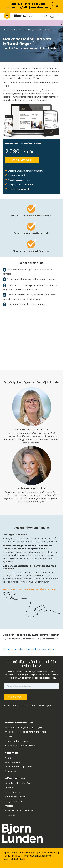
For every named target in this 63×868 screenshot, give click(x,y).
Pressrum (10, 788)
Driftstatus (10, 815)
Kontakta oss (16, 778)
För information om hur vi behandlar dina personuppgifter (27, 706)
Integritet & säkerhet (15, 801)
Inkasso (9, 736)
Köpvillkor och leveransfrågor (19, 783)
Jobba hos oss (12, 792)
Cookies (9, 806)
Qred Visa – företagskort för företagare (24, 727)
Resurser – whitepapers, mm (19, 767)
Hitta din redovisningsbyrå (18, 741)
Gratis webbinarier (14, 762)
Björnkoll (13, 753)
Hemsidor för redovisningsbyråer (21, 746)
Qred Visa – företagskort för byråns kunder (26, 732)
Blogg (8, 758)
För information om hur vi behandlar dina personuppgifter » (29, 649)
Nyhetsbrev (11, 771)
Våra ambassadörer (15, 797)
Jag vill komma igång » (22, 160)
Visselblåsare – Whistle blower (20, 810)
